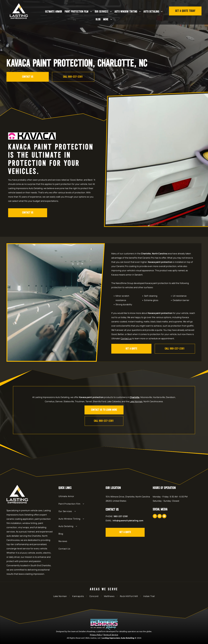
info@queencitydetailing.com (128, 521)
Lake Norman (136, 401)
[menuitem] (54, 12)
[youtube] (164, 517)
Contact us (126, 338)
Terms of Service (111, 635)
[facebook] (155, 517)
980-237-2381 (121, 516)
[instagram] (160, 517)
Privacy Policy (96, 635)
